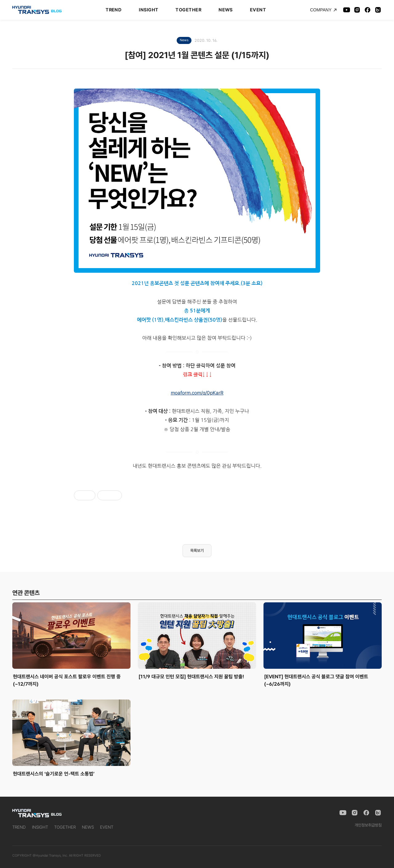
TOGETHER (188, 10)
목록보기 (197, 551)
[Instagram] (357, 10)
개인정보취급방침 (368, 825)
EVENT (258, 10)
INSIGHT (149, 10)
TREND (114, 10)
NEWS (226, 10)
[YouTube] (347, 10)
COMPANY (323, 10)
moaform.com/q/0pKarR (197, 393)
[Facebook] (368, 10)
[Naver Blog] (378, 10)
